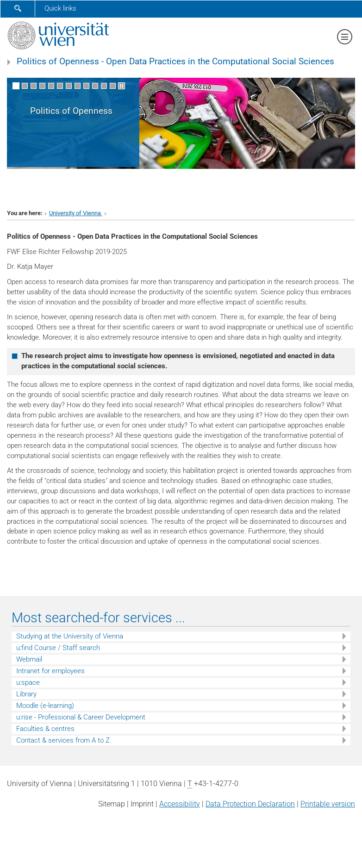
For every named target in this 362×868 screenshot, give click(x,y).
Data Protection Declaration (250, 804)
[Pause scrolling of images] (122, 86)
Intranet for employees (50, 671)
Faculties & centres (45, 729)
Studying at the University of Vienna (70, 636)
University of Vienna (76, 213)
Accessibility (180, 804)
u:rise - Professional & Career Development (81, 717)
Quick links (60, 8)
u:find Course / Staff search (58, 648)
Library (26, 694)
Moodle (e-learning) (45, 706)
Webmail (29, 659)
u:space (28, 682)
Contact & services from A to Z (63, 740)
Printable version (328, 804)
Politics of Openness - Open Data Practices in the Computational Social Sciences (175, 62)
